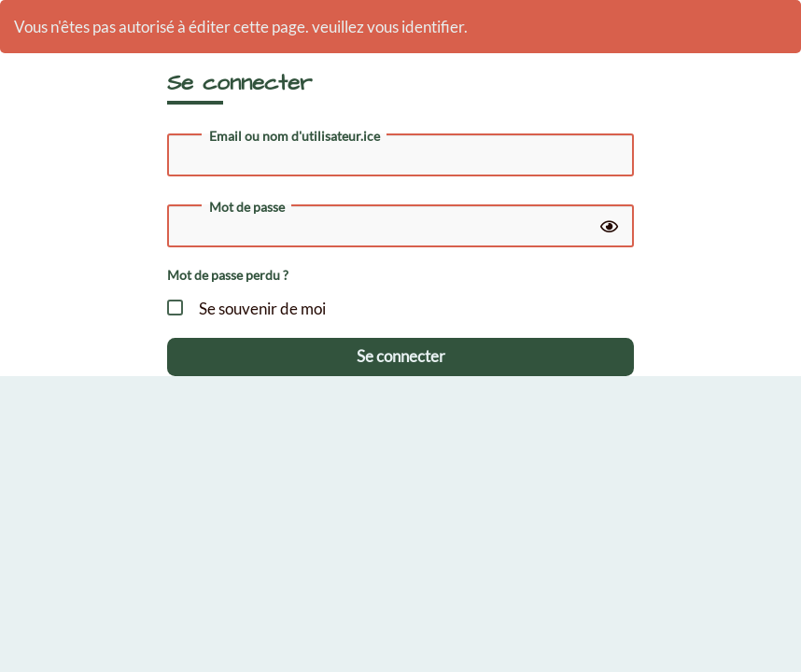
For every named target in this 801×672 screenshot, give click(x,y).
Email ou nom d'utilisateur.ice (295, 136)
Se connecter (401, 356)
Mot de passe (247, 207)
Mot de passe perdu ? (228, 275)
